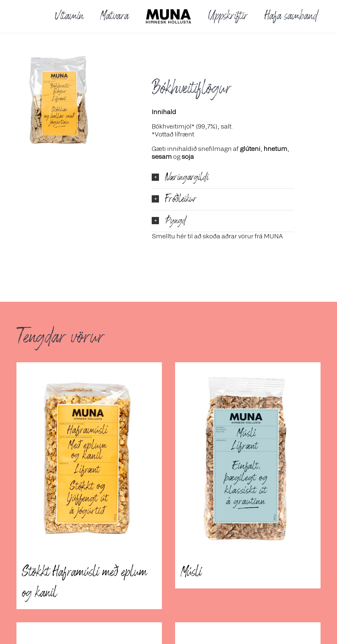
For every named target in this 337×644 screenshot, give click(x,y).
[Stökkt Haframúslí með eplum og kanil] (89, 459)
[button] (223, 178)
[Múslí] (248, 459)
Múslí (191, 572)
